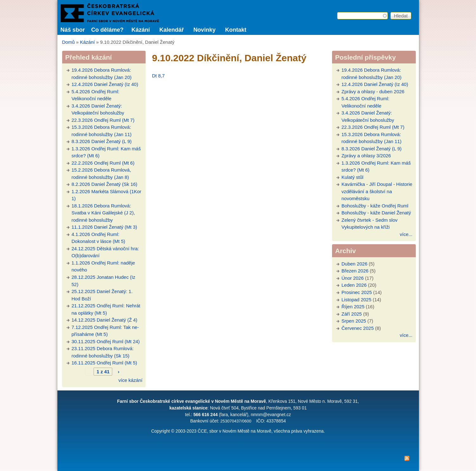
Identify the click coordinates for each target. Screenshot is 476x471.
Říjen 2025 (353, 307)
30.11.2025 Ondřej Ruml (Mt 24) (106, 341)
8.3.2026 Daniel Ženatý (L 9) (102, 141)
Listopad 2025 (356, 300)
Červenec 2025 (358, 328)
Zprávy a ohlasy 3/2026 (366, 156)
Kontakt (236, 30)
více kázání (130, 380)
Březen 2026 (355, 271)
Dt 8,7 (158, 76)
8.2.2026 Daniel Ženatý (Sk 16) (105, 184)
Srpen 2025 (354, 321)
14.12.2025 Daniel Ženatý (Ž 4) (105, 320)
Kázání (141, 30)
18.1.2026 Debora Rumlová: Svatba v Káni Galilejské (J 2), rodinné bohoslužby (103, 213)
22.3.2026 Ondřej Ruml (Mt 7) (103, 120)
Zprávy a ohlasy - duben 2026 (373, 92)
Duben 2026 (355, 264)
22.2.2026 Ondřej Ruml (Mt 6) (103, 163)
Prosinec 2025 (357, 292)
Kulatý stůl (352, 177)
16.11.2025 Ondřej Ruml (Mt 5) (104, 363)
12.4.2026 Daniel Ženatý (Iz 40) (105, 84)
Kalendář (172, 30)
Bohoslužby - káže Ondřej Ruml (375, 206)
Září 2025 (352, 314)
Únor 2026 (353, 278)
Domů (68, 42)
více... (406, 234)
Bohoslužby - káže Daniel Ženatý (376, 213)
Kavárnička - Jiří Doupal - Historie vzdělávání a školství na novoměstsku (377, 191)
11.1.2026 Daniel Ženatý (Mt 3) (104, 227)
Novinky (205, 30)
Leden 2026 (354, 285)
